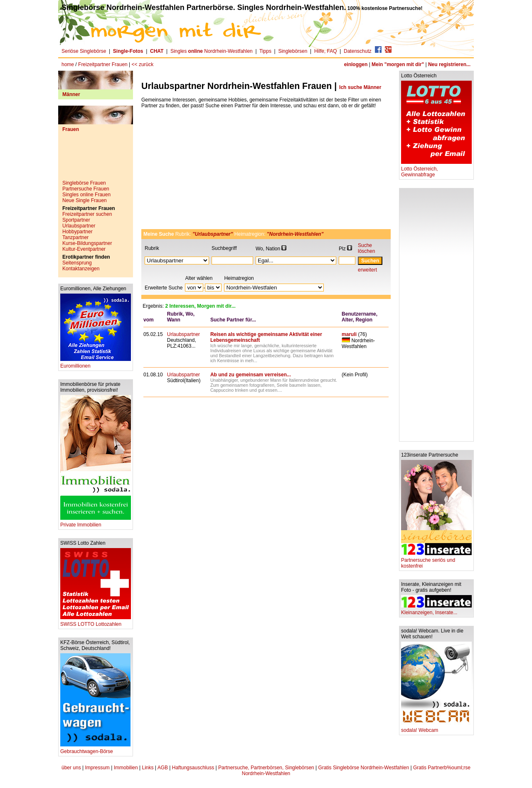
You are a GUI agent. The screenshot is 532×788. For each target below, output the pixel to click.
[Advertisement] (96, 159)
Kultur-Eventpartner (84, 249)
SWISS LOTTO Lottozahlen (96, 622)
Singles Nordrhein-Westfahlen (212, 51)
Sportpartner (76, 220)
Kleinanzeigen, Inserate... (436, 610)
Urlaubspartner (79, 226)
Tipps (265, 51)
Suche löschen (366, 248)
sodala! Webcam (436, 728)
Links (148, 768)
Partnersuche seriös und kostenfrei (436, 561)
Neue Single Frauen (85, 200)
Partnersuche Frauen (86, 189)
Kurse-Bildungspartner (87, 243)
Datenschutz (358, 51)
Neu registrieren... (449, 64)
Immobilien (126, 768)
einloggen (356, 64)
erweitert (367, 270)
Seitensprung (77, 263)
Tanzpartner (75, 237)
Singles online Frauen (86, 195)
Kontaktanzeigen (81, 269)
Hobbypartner (78, 232)
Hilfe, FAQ (326, 51)
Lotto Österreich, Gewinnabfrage (436, 169)
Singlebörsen (293, 51)
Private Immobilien (96, 522)
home (68, 64)
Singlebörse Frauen (84, 183)
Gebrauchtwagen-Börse (95, 749)
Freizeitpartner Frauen (103, 64)
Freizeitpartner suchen (87, 214)
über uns (71, 768)
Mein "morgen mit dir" (398, 64)
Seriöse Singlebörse (84, 51)
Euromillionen (96, 364)
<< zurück (143, 64)
